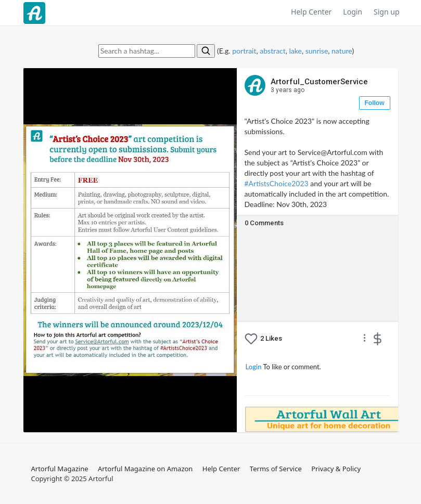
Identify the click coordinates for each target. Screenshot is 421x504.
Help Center (311, 12)
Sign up (386, 12)
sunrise (317, 51)
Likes (271, 338)
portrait (244, 51)
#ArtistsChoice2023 (277, 183)
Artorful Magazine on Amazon (145, 469)
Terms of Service (276, 469)
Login (353, 12)
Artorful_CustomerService (319, 86)
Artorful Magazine (60, 469)
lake (296, 51)
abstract (273, 51)
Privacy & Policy (336, 469)
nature (342, 51)
